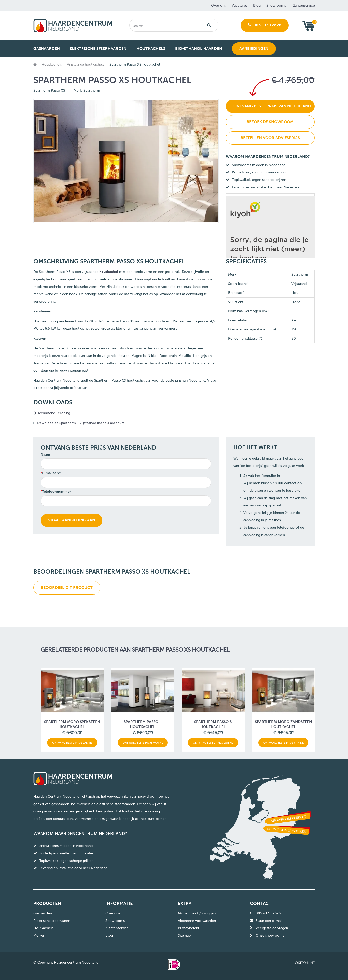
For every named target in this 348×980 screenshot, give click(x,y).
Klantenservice (303, 6)
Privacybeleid (188, 928)
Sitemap (184, 935)
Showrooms (276, 6)
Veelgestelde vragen (272, 928)
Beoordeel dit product (67, 587)
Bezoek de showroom (270, 122)
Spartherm (92, 90)
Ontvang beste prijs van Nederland (272, 106)
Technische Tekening (52, 413)
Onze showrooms (270, 935)
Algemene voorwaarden (197, 921)
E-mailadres (52, 473)
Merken (39, 935)
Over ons (218, 6)
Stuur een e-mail (269, 921)
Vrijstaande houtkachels (86, 65)
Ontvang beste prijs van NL (72, 743)
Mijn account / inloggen (197, 913)
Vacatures (239, 6)
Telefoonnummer (57, 491)
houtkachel (109, 272)
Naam (45, 454)
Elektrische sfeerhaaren (52, 921)
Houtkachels (52, 65)
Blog (257, 6)
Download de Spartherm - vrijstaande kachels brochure (81, 423)
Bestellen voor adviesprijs (270, 138)
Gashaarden (43, 913)
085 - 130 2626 (265, 25)
